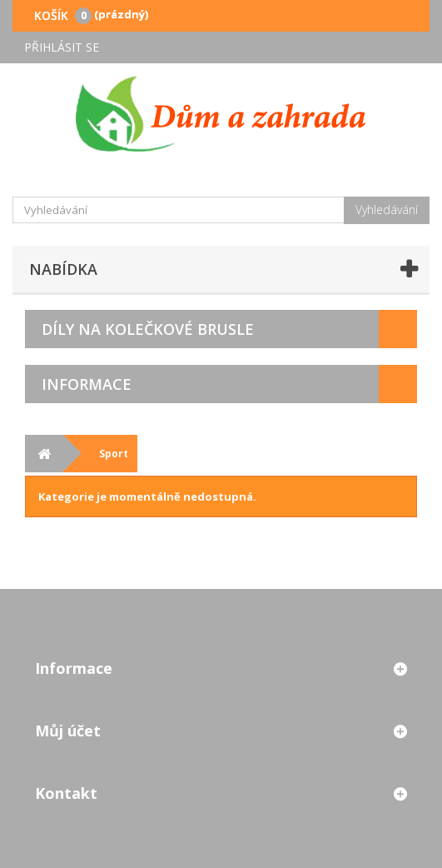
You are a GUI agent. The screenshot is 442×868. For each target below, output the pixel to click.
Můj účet (68, 731)
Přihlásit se (62, 47)
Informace (87, 384)
